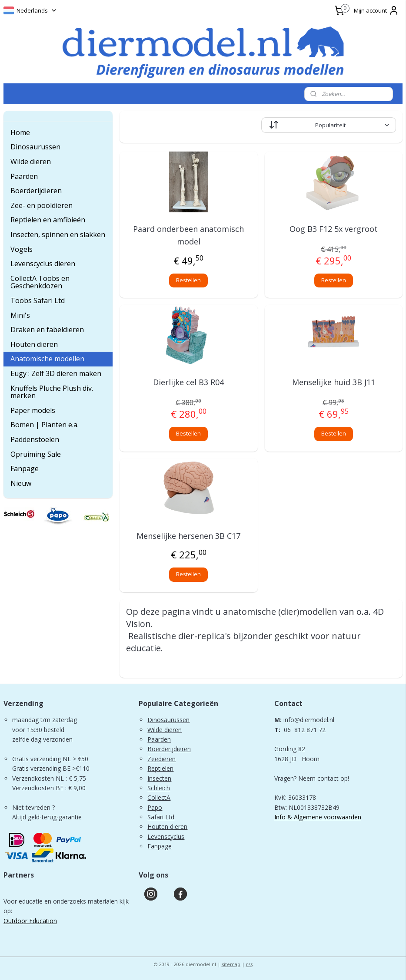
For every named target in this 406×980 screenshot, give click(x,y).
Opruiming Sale (36, 454)
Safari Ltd (161, 817)
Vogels (22, 249)
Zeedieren (161, 759)
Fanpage (25, 469)
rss (249, 964)
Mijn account (376, 10)
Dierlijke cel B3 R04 (188, 383)
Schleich (159, 788)
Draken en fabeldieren (47, 330)
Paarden (24, 176)
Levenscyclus (166, 836)
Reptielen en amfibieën (48, 220)
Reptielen (160, 768)
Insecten (159, 778)
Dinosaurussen (35, 147)
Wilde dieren (31, 162)
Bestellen (188, 280)
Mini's (20, 315)
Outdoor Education (30, 921)
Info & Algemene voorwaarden (318, 817)
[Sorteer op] (328, 125)
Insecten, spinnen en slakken (58, 234)
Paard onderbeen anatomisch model (188, 235)
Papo (155, 807)
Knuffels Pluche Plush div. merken (52, 392)
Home (20, 132)
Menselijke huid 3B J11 (334, 383)
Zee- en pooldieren (42, 205)
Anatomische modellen (47, 359)
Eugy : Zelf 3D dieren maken (56, 373)
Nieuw (21, 483)
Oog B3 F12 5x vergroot (334, 229)
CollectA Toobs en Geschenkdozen (40, 282)
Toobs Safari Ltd (38, 300)
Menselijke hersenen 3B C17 (188, 536)
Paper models (33, 410)
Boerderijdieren (36, 191)
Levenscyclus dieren (43, 264)
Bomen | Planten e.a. (45, 425)
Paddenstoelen (35, 439)
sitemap (231, 964)
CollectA (159, 797)
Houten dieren (34, 344)
